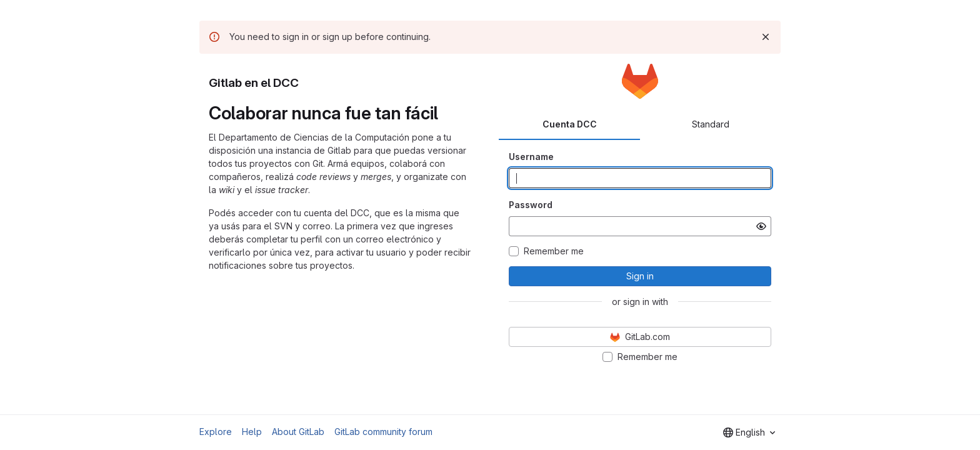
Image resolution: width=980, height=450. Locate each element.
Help (252, 432)
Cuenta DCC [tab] (570, 124)
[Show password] (761, 226)
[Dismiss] (766, 37)
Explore (216, 432)
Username (531, 157)
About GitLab (298, 432)
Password (531, 205)
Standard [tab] (711, 124)
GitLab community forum (383, 432)
